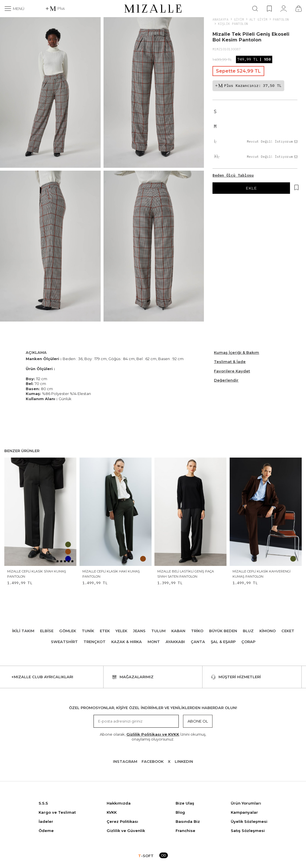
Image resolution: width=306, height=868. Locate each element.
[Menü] (14, 9)
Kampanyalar (244, 812)
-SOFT (146, 856)
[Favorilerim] (269, 9)
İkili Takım (23, 631)
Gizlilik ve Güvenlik (126, 831)
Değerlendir (226, 380)
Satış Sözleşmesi (248, 831)
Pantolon (281, 19)
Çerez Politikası (122, 821)
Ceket (288, 631)
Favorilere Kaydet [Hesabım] (232, 371)
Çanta (198, 642)
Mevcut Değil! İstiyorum (272, 141)
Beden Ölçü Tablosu (233, 175)
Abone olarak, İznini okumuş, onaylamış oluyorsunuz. (153, 737)
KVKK (112, 812)
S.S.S (43, 803)
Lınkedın (184, 761)
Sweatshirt (64, 642)
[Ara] (255, 9)
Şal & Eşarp (223, 642)
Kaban (178, 631)
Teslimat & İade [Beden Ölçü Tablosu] (230, 362)
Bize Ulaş (185, 803)
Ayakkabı (175, 642)
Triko (197, 631)
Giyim (239, 19)
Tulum (158, 631)
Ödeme (46, 831)
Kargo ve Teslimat (57, 812)
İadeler (46, 821)
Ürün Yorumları (246, 803)
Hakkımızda (119, 803)
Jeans (139, 631)
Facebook (153, 761)
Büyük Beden (223, 631)
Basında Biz (188, 821)
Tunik (88, 631)
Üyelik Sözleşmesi (249, 821)
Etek (105, 631)
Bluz (248, 631)
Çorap (248, 642)
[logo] (153, 9)
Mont (154, 642)
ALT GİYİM (258, 19)
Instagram (125, 761)
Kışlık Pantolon (233, 24)
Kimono (268, 631)
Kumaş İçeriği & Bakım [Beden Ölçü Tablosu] (237, 352)
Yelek (121, 631)
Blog (180, 812)
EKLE (251, 188)
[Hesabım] (284, 9)
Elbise (47, 631)
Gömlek (68, 631)
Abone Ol (198, 721)
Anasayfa (220, 19)
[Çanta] (299, 9)
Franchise (185, 831)
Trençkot (95, 642)
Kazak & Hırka (127, 642)
